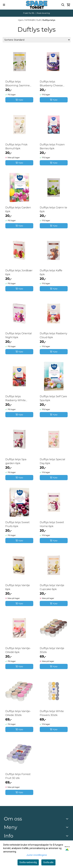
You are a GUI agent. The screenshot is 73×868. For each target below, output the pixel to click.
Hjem (21, 20)
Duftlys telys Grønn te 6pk (53, 209)
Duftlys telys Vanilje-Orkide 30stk (18, 713)
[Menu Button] (4, 5)
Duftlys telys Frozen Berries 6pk (52, 146)
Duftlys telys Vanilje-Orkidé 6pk (18, 650)
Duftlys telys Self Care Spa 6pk (53, 398)
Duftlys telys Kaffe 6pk (51, 272)
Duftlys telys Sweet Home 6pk (52, 524)
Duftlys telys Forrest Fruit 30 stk (18, 776)
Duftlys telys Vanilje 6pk (18, 587)
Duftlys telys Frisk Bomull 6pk (16, 146)
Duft (39, 20)
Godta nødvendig (28, 862)
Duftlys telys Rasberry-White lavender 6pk (15, 399)
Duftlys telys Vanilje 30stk (52, 650)
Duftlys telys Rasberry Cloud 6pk (53, 335)
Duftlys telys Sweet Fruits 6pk (17, 524)
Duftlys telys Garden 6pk (18, 209)
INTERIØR (30, 20)
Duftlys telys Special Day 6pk (52, 461)
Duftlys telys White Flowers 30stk (52, 713)
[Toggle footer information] (68, 819)
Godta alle (48, 862)
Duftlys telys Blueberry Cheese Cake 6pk (51, 84)
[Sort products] (37, 40)
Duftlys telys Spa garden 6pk (16, 461)
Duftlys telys (49, 20)
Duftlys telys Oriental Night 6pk (18, 335)
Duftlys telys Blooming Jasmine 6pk (18, 84)
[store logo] (36, 5)
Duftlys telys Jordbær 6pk (19, 272)
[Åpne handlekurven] (68, 5)
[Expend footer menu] (68, 827)
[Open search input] (63, 5)
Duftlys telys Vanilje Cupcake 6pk (52, 587)
